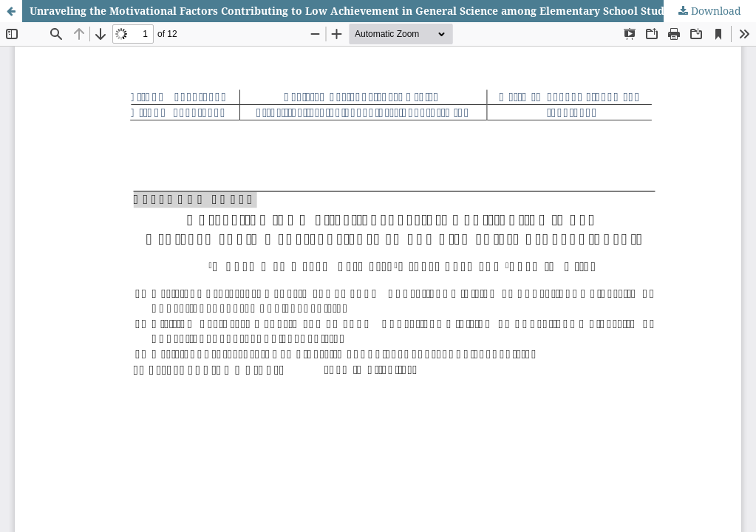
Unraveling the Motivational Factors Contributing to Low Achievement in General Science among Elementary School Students (358, 11)
